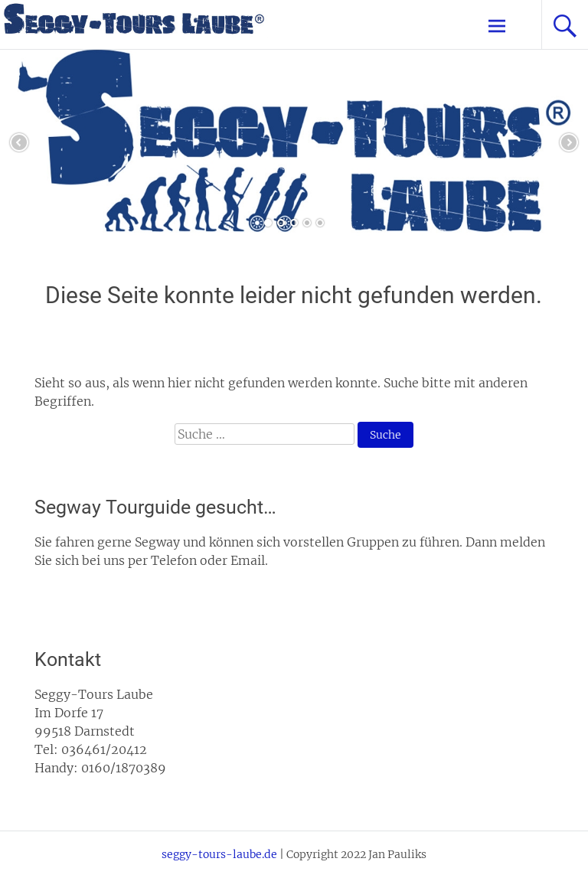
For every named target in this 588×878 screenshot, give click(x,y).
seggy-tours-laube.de (219, 854)
